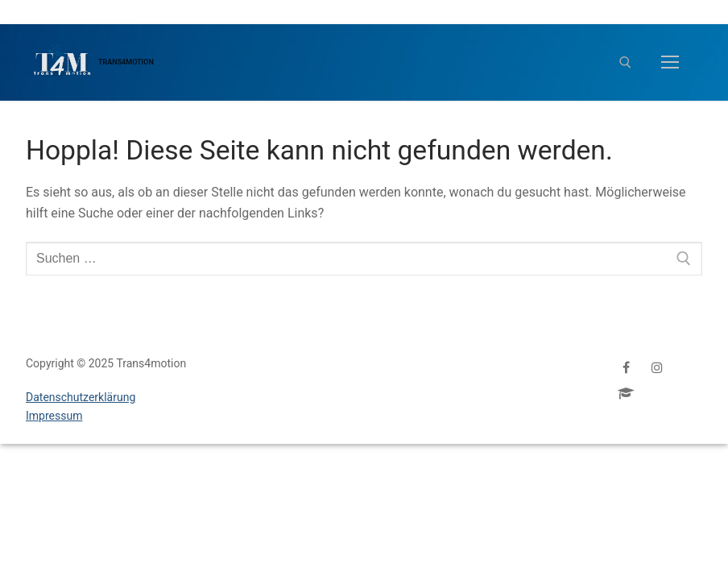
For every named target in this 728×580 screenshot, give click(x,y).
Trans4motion (126, 62)
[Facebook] (627, 367)
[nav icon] (670, 63)
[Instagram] (657, 367)
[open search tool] (625, 62)
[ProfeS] (627, 393)
